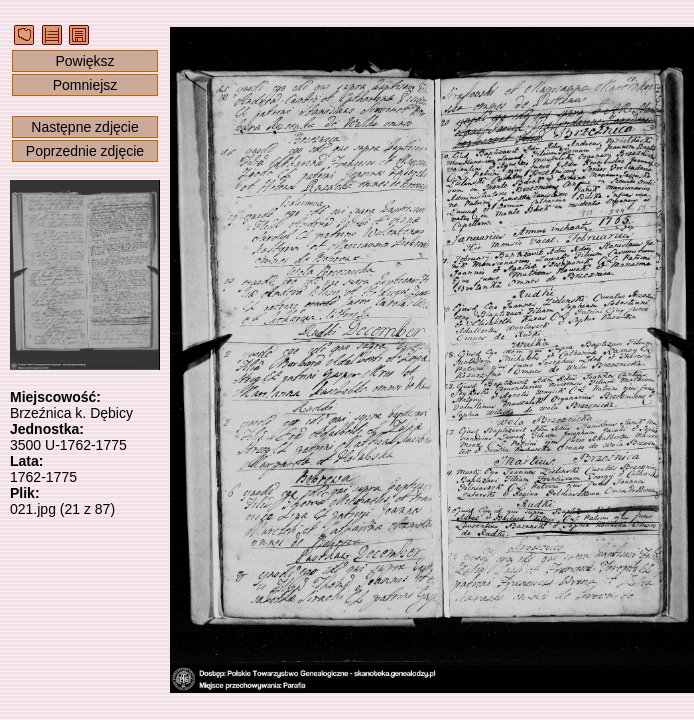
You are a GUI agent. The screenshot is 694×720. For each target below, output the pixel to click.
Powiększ (84, 61)
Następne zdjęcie (84, 127)
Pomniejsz (85, 85)
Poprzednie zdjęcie (85, 151)
